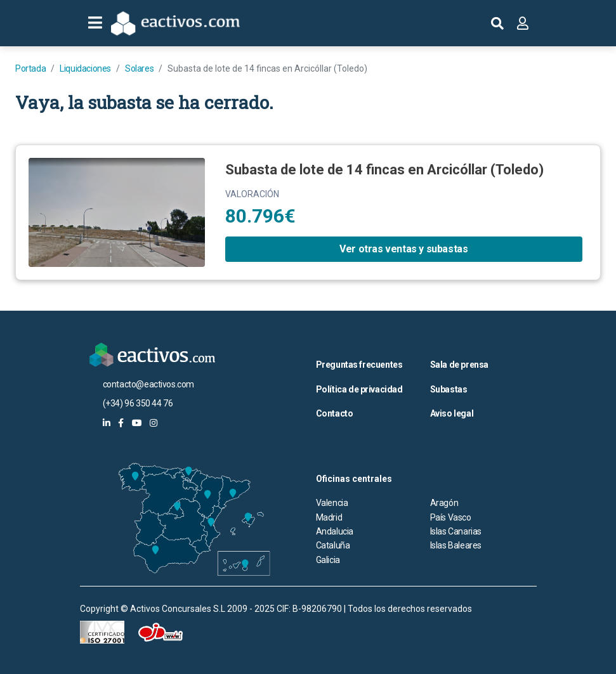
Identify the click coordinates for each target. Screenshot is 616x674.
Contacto (335, 413)
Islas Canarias (456, 531)
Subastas (449, 389)
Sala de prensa (459, 365)
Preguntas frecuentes (359, 365)
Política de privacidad (359, 389)
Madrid (329, 517)
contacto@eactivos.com (149, 384)
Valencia (332, 503)
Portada (30, 68)
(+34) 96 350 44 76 (138, 403)
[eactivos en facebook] (121, 423)
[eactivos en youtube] (137, 423)
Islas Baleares (456, 545)
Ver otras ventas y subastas (403, 249)
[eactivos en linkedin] (107, 423)
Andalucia (335, 531)
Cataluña (333, 545)
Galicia (328, 560)
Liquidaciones (85, 68)
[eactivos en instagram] (154, 423)
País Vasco (451, 517)
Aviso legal (452, 413)
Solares (139, 68)
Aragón (444, 503)
